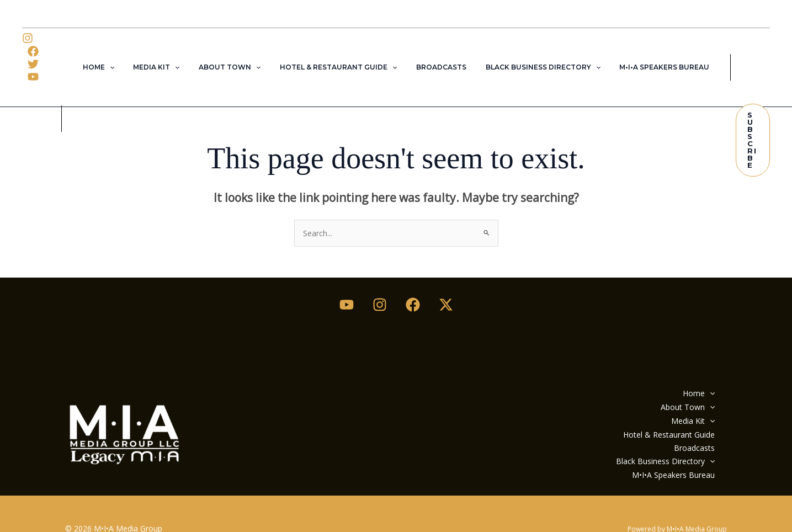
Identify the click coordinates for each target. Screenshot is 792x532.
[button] (127, 56)
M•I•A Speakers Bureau (647, 55)
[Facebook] (50, 38)
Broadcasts (435, 55)
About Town (236, 56)
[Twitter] (33, 51)
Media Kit (168, 56)
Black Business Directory (531, 56)
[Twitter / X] (446, 281)
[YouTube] (55, 51)
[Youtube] (347, 281)
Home (116, 56)
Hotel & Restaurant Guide (338, 56)
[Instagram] (28, 38)
